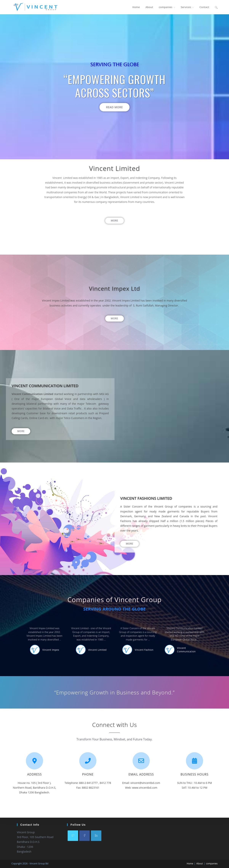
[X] (73, 836)
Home (190, 864)
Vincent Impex (88, 644)
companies (212, 864)
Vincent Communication (144, 644)
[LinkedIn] (96, 836)
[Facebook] (84, 836)
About (200, 864)
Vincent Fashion (127, 644)
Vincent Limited (107, 644)
